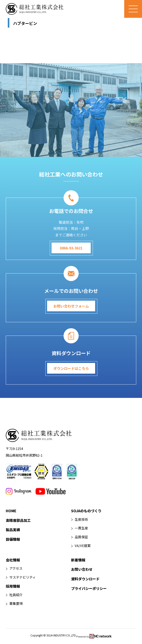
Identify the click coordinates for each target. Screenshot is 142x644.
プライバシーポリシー (89, 588)
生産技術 (81, 519)
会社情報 (13, 560)
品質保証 (81, 537)
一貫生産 (81, 528)
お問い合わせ (82, 569)
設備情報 (13, 539)
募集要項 (16, 603)
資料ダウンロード (85, 579)
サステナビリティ (23, 577)
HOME (11, 511)
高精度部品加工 (18, 520)
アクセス (16, 568)
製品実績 (13, 530)
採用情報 (13, 586)
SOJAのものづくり (86, 511)
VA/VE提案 (83, 546)
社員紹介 (16, 595)
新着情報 (78, 560)
